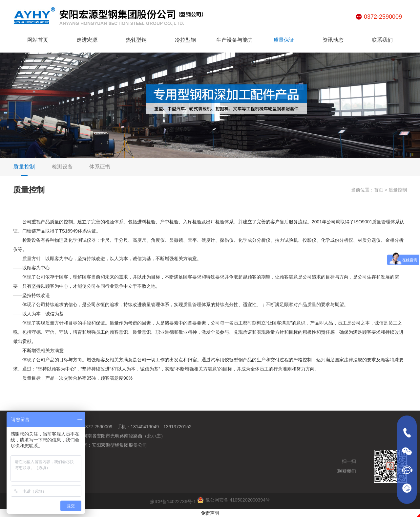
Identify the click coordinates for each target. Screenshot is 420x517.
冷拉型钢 (185, 40)
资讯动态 (333, 40)
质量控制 (24, 170)
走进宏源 (87, 40)
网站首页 (38, 40)
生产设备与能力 (235, 40)
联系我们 (382, 40)
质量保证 (284, 40)
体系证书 (100, 167)
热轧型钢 (136, 40)
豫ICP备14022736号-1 (173, 502)
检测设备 (62, 167)
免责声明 (210, 513)
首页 (379, 190)
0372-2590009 (383, 17)
